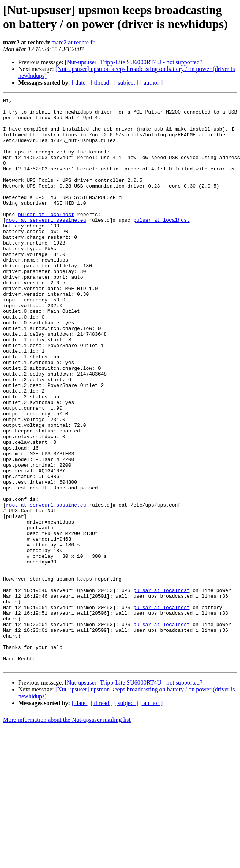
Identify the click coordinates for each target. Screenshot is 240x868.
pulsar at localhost (46, 238)
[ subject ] (126, 83)
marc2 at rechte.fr (73, 42)
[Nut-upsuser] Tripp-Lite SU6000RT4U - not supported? (134, 62)
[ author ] (152, 83)
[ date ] (80, 83)
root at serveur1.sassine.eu (46, 245)
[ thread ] (102, 83)
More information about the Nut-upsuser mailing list (67, 834)
